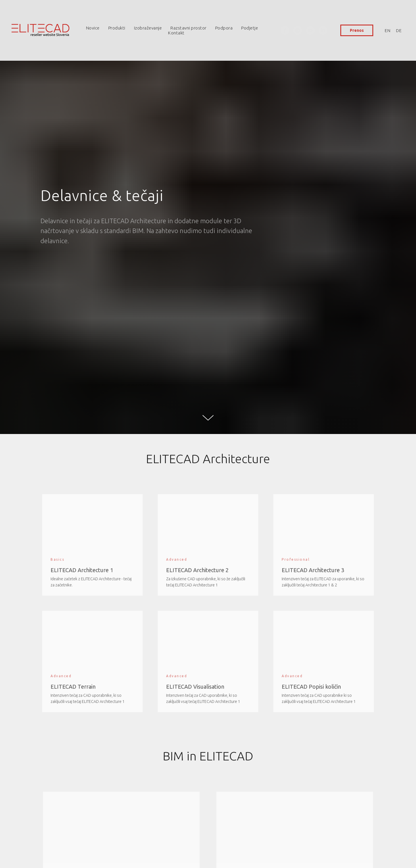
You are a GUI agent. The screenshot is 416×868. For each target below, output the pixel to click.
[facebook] (285, 30)
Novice (93, 28)
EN (388, 31)
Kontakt (176, 33)
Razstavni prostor (188, 28)
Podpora (224, 28)
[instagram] (298, 30)
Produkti (117, 28)
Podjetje (250, 28)
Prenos (357, 30)
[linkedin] (323, 30)
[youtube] (310, 30)
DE (399, 31)
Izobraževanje (148, 28)
